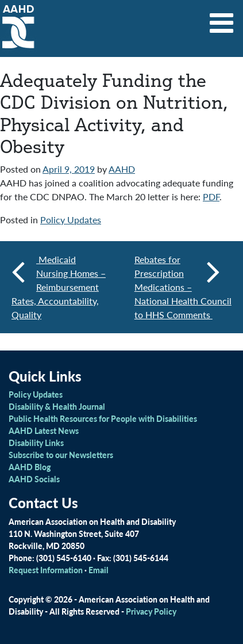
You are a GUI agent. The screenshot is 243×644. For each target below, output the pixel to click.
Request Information (46, 570)
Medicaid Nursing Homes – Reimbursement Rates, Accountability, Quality (59, 287)
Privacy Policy (151, 611)
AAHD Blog (30, 467)
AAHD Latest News (44, 430)
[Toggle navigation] (222, 19)
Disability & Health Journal (57, 406)
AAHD (122, 169)
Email (99, 570)
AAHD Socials (34, 479)
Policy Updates (71, 220)
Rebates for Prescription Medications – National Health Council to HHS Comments (183, 287)
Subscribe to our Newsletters (61, 455)
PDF (211, 197)
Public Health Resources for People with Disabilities (103, 418)
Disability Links (36, 443)
